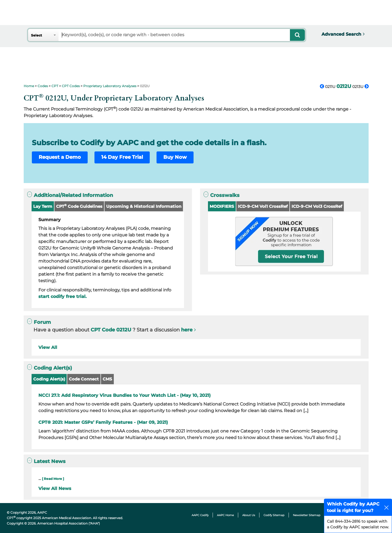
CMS (107, 379)
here (187, 330)
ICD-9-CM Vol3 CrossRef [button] (317, 206)
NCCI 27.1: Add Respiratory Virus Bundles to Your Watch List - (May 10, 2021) (125, 395)
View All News (55, 488)
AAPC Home (225, 515)
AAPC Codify (200, 515)
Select (36, 35)
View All (48, 347)
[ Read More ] (53, 479)
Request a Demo (60, 157)
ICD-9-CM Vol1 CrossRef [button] (263, 206)
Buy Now (175, 157)
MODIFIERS (222, 206)
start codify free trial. (62, 296)
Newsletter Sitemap (307, 515)
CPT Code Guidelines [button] (79, 206)
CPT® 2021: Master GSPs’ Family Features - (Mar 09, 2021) (103, 422)
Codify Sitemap (274, 515)
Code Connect (84, 379)
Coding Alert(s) (49, 379)
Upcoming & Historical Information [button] (144, 206)
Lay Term (43, 206)
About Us (249, 515)
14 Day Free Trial (122, 157)
